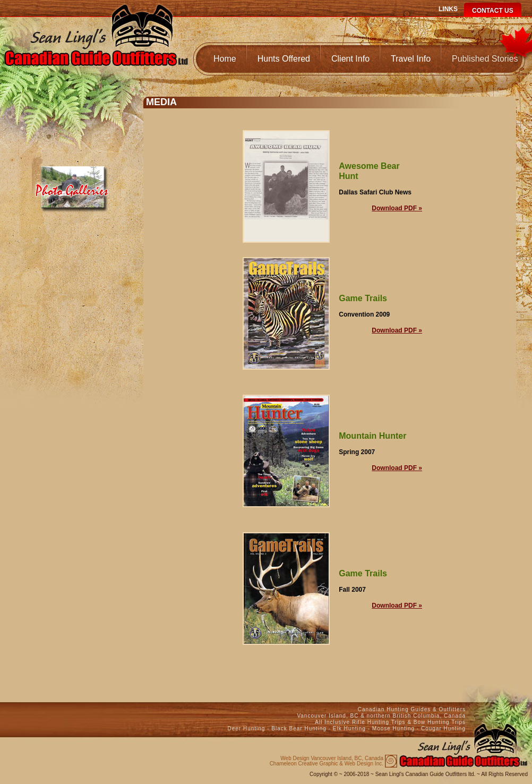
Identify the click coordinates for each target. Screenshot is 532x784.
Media (73, 184)
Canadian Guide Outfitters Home (96, 46)
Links (448, 9)
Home (225, 59)
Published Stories (485, 59)
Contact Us (493, 11)
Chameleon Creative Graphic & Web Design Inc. (327, 761)
